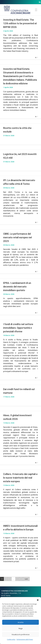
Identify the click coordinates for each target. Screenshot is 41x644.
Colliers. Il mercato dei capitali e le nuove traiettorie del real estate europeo (20, 478)
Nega (20, 628)
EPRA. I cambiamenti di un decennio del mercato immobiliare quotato (17, 287)
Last (26, 579)
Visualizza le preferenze (21, 634)
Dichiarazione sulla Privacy (25, 639)
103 (17, 579)
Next (21, 579)
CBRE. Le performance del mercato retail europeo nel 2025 (17, 237)
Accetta (21, 622)
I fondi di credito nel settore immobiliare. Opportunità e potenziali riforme (18, 328)
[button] (38, 600)
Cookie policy (11, 639)
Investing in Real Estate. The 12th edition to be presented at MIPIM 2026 (20, 23)
